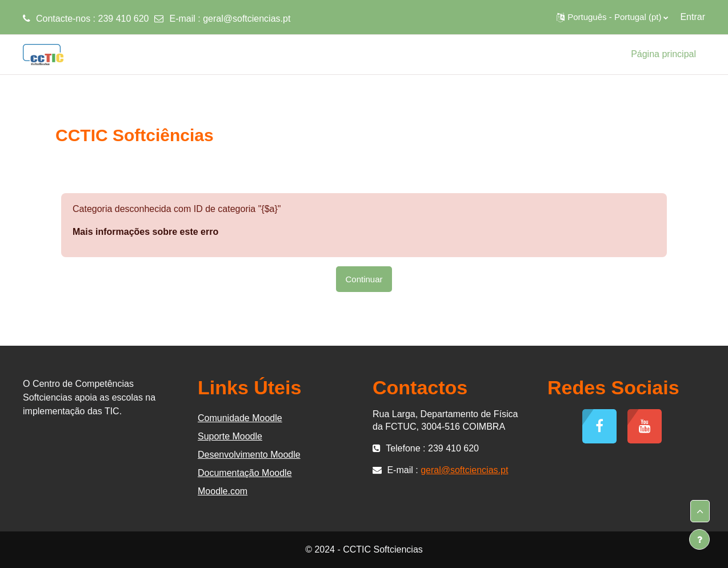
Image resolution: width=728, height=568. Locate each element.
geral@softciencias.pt (247, 19)
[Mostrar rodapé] (699, 539)
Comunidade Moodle (240, 418)
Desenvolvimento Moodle (249, 455)
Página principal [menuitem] (663, 54)
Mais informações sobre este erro (145, 232)
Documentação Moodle (245, 473)
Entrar (693, 17)
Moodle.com (223, 491)
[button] (612, 17)
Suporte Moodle (230, 436)
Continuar (364, 279)
